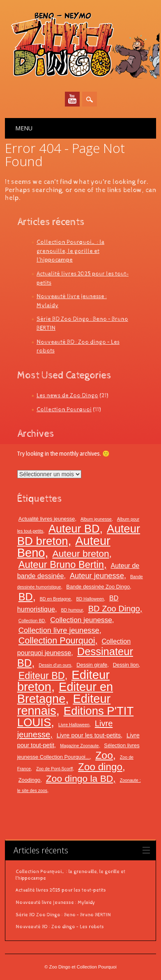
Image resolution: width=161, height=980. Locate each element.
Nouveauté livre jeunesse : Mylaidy (55, 903)
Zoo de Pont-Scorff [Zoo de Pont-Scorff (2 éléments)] (54, 769)
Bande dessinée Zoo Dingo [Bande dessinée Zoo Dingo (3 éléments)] (98, 587)
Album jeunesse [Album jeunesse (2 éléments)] (96, 519)
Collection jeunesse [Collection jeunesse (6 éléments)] (81, 620)
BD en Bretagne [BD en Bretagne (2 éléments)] (55, 599)
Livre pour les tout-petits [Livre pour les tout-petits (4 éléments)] (89, 735)
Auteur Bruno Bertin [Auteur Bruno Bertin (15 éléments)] (61, 565)
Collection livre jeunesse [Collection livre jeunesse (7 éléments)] (59, 630)
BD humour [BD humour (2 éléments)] (72, 610)
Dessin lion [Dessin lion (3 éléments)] (126, 665)
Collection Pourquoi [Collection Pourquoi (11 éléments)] (57, 641)
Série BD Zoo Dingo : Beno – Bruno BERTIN (63, 915)
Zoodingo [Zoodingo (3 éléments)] (30, 780)
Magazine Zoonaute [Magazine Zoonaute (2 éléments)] (79, 746)
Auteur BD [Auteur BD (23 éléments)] (74, 529)
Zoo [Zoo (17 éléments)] (104, 755)
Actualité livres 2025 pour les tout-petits (61, 890)
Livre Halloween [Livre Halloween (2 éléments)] (74, 725)
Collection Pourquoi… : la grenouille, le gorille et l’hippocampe (70, 251)
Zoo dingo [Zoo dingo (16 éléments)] (100, 767)
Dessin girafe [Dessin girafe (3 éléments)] (92, 665)
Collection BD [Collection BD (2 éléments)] (32, 621)
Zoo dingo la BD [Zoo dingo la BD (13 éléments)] (79, 778)
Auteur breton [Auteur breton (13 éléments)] (80, 554)
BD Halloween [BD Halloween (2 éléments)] (90, 599)
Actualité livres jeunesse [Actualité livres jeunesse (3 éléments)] (47, 519)
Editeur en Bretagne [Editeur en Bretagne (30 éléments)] (65, 693)
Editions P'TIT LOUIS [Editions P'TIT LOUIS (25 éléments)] (75, 717)
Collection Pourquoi (64, 409)
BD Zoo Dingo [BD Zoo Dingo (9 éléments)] (114, 609)
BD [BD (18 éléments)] (26, 597)
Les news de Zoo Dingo (67, 395)
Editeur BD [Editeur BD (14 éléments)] (42, 676)
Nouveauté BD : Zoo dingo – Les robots (60, 927)
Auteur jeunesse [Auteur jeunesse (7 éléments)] (97, 576)
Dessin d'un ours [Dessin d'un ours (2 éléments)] (55, 665)
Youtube (72, 99)
